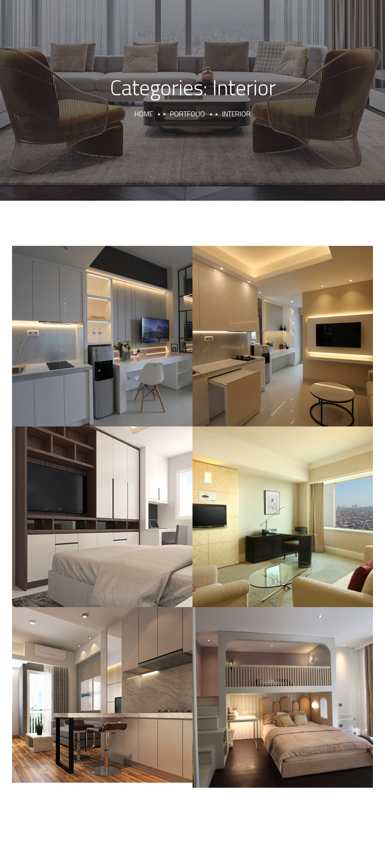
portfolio (187, 114)
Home (144, 114)
